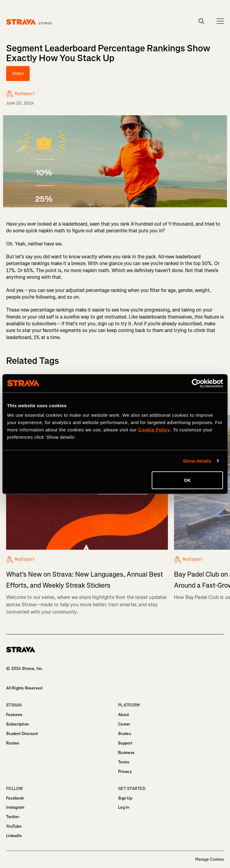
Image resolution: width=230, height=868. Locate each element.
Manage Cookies (210, 859)
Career (124, 724)
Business (126, 753)
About (124, 715)
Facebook (15, 798)
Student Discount (22, 734)
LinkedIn (14, 836)
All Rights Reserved (24, 688)
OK (187, 480)
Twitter (13, 817)
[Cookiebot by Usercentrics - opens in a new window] (196, 383)
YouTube (14, 826)
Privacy (125, 772)
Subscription (17, 724)
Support (125, 743)
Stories (124, 734)
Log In (124, 807)
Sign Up (125, 798)
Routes (13, 743)
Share (18, 74)
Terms (124, 762)
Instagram (15, 807)
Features (14, 715)
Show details (197, 461)
